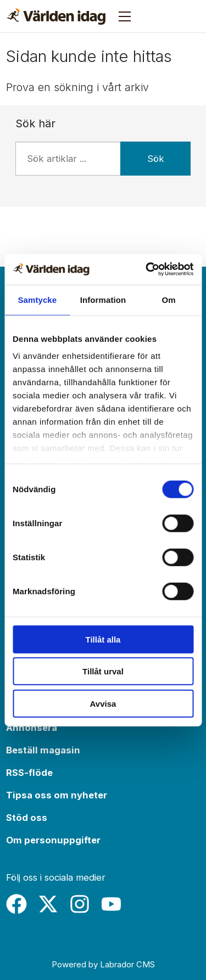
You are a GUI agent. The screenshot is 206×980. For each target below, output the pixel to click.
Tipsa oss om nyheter (57, 795)
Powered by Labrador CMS (103, 964)
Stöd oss (27, 818)
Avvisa (103, 703)
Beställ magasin (43, 750)
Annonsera (32, 728)
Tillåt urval (103, 671)
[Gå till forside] (56, 16)
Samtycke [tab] (37, 299)
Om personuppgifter (53, 840)
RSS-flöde (29, 773)
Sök (156, 159)
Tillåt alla (103, 639)
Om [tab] (169, 299)
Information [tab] (103, 299)
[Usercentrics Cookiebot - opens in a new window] (147, 269)
